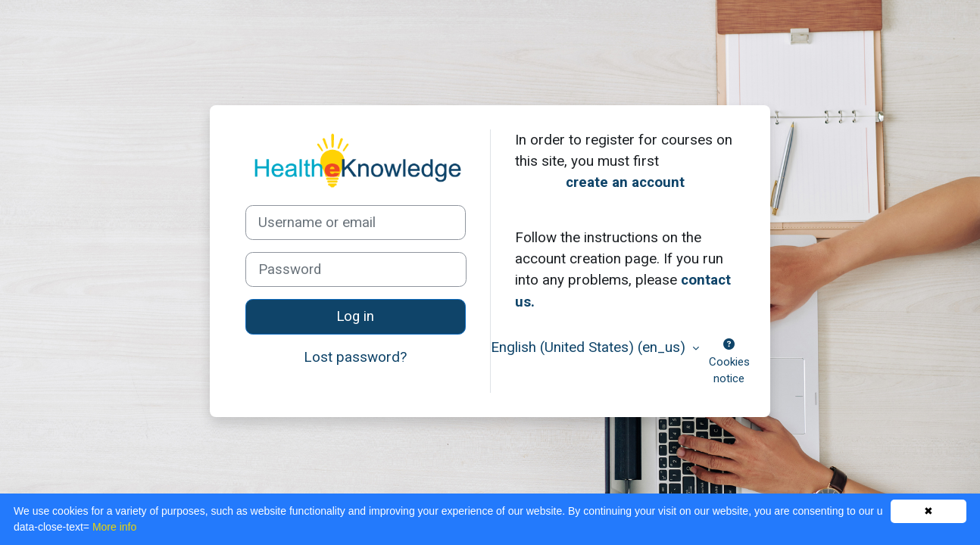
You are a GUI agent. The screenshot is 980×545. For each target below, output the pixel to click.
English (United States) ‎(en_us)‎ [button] (590, 347)
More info (114, 527)
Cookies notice (729, 362)
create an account (625, 182)
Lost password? (355, 357)
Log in (355, 316)
